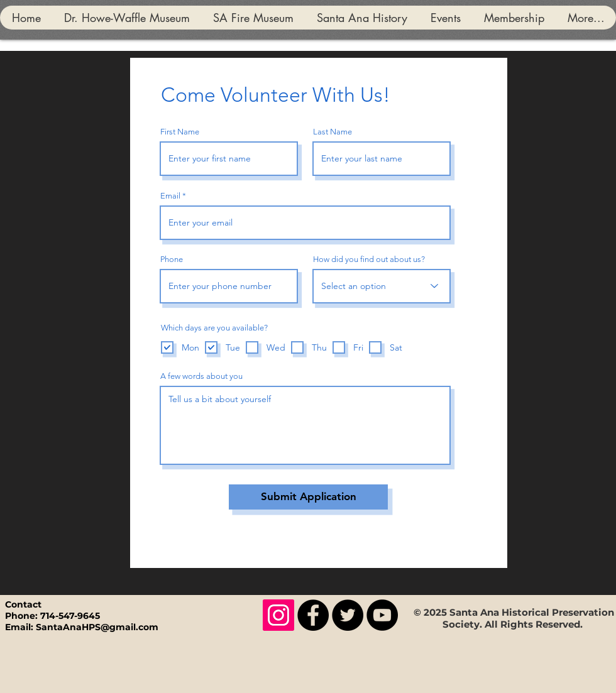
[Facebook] (313, 615)
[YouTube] (382, 615)
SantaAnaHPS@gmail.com (97, 627)
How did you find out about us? (369, 259)
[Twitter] (348, 615)
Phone (172, 259)
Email (170, 196)
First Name (180, 132)
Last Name (333, 132)
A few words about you (201, 376)
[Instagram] (278, 615)
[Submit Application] (308, 497)
